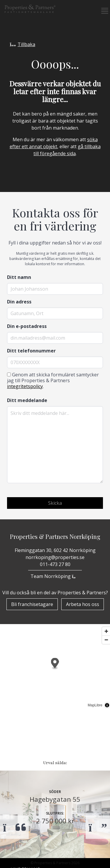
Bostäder (23, 720)
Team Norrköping (55, 576)
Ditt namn (19, 277)
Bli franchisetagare (35, 863)
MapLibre (95, 705)
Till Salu (25, 732)
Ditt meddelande (27, 400)
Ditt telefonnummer (31, 351)
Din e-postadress (27, 326)
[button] (102, 11)
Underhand (26, 745)
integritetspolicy (25, 386)
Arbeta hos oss (83, 604)
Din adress (19, 302)
